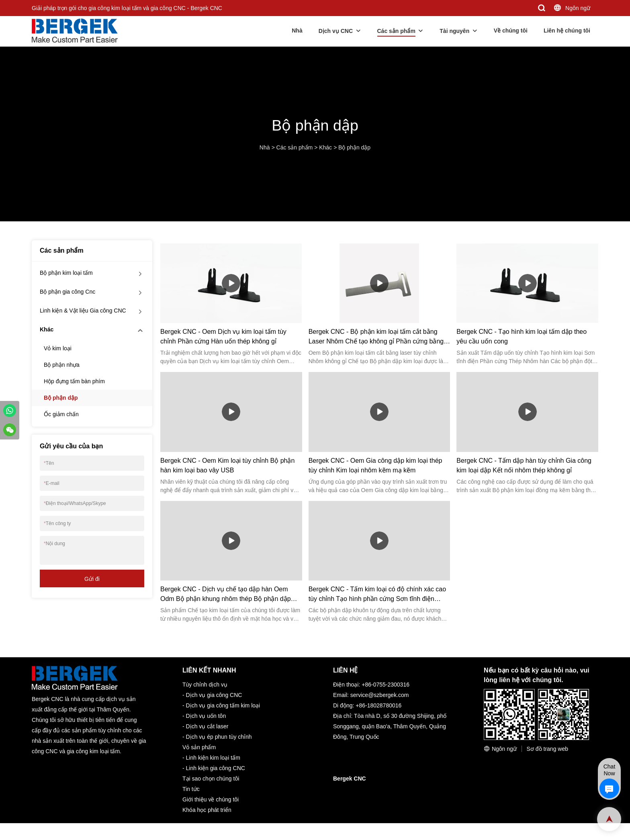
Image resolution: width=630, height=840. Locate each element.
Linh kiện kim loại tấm (213, 758)
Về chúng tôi (511, 31)
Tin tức (191, 789)
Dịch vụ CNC (336, 31)
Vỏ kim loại (58, 348)
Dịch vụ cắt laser (207, 726)
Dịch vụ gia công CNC (214, 695)
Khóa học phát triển (207, 810)
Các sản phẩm (396, 31)
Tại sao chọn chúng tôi (211, 779)
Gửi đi (92, 579)
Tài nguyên (454, 31)
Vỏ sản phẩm (199, 747)
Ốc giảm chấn (61, 414)
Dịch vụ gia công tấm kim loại (223, 705)
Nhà (297, 31)
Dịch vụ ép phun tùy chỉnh (219, 737)
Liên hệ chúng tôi (567, 31)
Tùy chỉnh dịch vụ (205, 685)
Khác (325, 147)
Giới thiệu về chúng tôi (211, 799)
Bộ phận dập (354, 147)
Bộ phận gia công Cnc (67, 292)
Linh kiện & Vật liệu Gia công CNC (83, 311)
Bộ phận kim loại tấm (66, 273)
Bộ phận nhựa (62, 365)
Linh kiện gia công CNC (216, 768)
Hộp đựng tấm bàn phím (74, 381)
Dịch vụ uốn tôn (206, 716)
